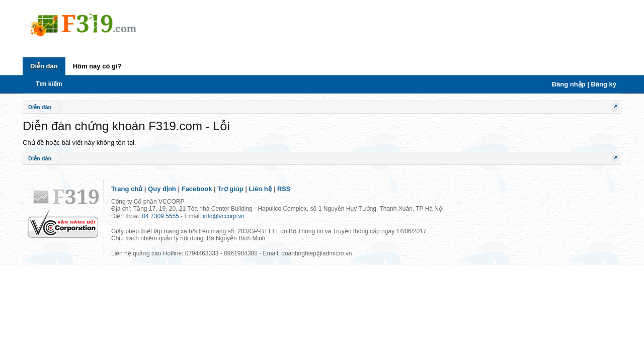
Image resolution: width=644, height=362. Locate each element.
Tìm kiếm (49, 84)
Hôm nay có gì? (97, 66)
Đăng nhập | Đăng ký (584, 84)
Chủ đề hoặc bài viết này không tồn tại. (79, 143)
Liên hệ (260, 189)
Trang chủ (127, 189)
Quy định (162, 189)
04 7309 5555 (160, 216)
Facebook (197, 189)
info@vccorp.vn (224, 216)
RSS (284, 189)
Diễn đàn (44, 66)
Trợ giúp (230, 189)
